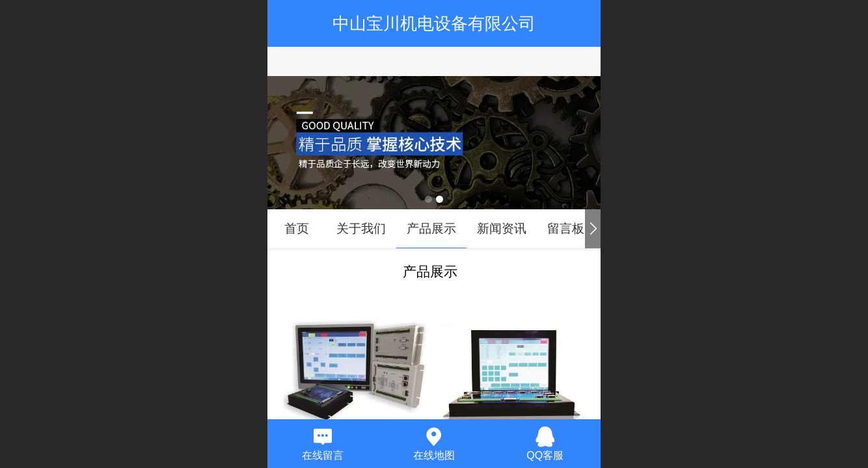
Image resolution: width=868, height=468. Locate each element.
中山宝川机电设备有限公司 (434, 23)
